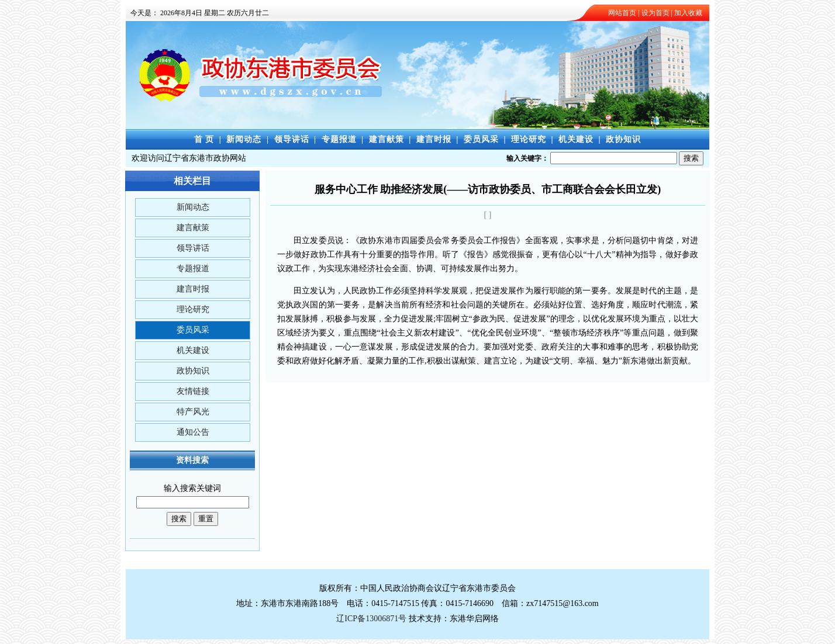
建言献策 (387, 139)
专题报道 (339, 139)
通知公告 (193, 432)
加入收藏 (688, 13)
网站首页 (622, 13)
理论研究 (529, 139)
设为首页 (655, 13)
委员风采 (481, 139)
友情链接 (193, 391)
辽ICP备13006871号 (371, 619)
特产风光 (193, 412)
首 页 (204, 139)
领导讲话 (292, 139)
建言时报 (434, 139)
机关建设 (576, 139)
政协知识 (623, 139)
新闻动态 (244, 139)
